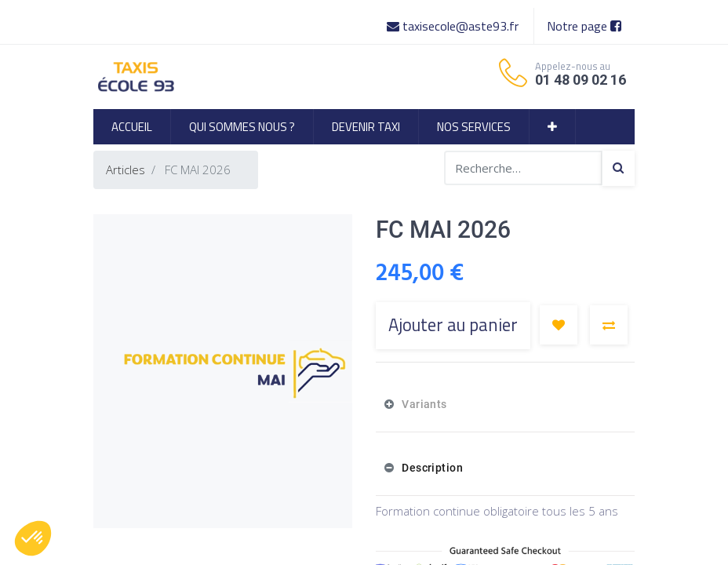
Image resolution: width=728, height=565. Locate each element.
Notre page (584, 26)
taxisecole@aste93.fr (454, 26)
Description (431, 468)
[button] (552, 127)
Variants (423, 404)
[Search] (618, 168)
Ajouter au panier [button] (453, 325)
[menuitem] (132, 127)
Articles (126, 169)
